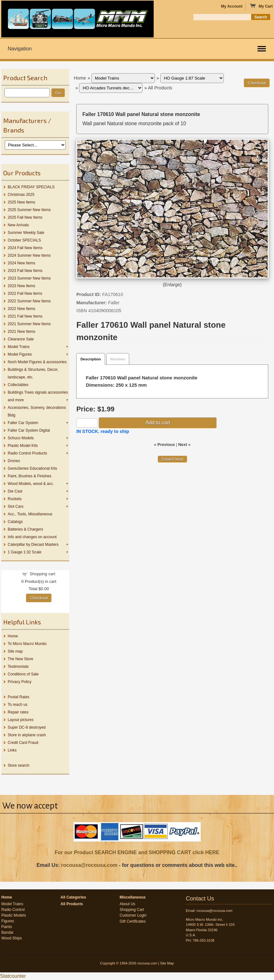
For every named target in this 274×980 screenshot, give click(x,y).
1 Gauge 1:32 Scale (24, 552)
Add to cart (158, 423)
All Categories (74, 897)
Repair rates (18, 712)
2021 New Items (21, 332)
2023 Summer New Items (29, 278)
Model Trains (19, 347)
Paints (7, 927)
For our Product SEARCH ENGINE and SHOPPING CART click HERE (137, 852)
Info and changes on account (32, 537)
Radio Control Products (27, 453)
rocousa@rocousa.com (89, 865)
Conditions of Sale (23, 674)
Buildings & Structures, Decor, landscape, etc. (33, 373)
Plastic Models (13, 915)
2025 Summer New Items (29, 210)
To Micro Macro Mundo (27, 644)
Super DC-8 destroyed (27, 727)
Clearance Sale (21, 339)
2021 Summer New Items (29, 324)
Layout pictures (20, 720)
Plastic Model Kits (23, 446)
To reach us (17, 705)
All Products (160, 88)
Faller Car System (23, 423)
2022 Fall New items (25, 293)
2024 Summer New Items (29, 255)
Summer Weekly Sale (26, 233)
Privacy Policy (20, 682)
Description (90, 359)
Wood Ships (11, 938)
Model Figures (20, 354)
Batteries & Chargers (25, 529)
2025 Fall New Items (25, 217)
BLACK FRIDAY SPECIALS (31, 187)
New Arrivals (18, 225)
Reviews (118, 359)
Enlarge (172, 285)
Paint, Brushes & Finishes (29, 476)
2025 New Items (21, 202)
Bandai (7, 932)
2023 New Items (21, 286)
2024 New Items (21, 263)
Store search (18, 765)
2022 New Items (21, 309)
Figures (8, 921)
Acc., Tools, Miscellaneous (30, 514)
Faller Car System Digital (29, 430)
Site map (15, 651)
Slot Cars (15, 506)
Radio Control (13, 910)
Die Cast (15, 491)
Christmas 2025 (21, 195)
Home (13, 636)
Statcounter (13, 976)
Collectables (18, 385)
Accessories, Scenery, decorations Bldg (37, 411)
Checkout (39, 598)
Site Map (167, 963)
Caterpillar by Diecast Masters (33, 545)
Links (12, 750)
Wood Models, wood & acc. (31, 484)
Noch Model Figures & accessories (37, 362)
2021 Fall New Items (25, 316)
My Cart (261, 6)
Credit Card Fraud (23, 743)
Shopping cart (43, 574)
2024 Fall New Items (25, 248)
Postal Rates (18, 697)
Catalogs (15, 522)
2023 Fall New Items (25, 271)
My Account (232, 6)
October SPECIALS (24, 240)
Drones (14, 461)
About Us (127, 904)
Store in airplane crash (27, 735)
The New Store (20, 659)
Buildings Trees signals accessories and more (38, 396)
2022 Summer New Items (29, 301)
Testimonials (18, 667)
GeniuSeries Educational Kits (32, 468)
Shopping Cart (132, 910)
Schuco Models (21, 438)
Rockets (14, 499)
